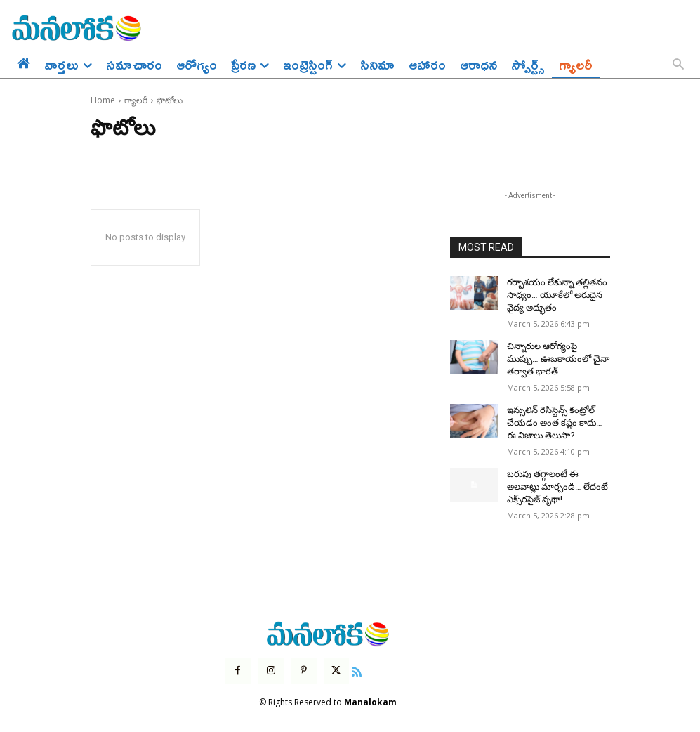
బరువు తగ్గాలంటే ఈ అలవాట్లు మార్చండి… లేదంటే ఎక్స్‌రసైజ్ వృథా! (557, 478)
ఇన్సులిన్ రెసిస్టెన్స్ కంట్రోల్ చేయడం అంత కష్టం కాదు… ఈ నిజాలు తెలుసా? (556, 417)
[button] (678, 65)
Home (103, 100)
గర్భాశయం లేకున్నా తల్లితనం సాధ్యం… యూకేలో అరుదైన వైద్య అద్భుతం (554, 294)
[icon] (352, 660)
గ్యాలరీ (136, 100)
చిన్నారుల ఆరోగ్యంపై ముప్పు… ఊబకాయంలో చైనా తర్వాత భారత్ (557, 355)
